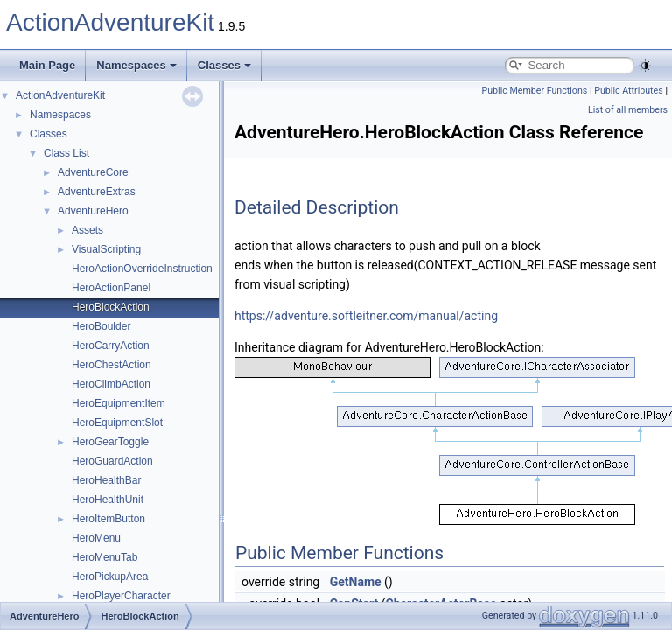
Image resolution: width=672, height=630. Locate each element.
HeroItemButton (108, 519)
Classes (224, 65)
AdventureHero (93, 211)
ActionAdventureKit (110, 22)
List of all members (628, 110)
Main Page (47, 65)
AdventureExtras (97, 192)
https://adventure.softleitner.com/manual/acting (366, 316)
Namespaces (136, 65)
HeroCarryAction (111, 346)
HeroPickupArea (110, 577)
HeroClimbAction (111, 384)
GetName (356, 582)
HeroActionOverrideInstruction (142, 269)
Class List (66, 153)
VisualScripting (106, 249)
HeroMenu (96, 538)
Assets (87, 230)
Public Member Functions (535, 91)
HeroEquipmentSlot (117, 423)
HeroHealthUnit (108, 500)
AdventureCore (93, 172)
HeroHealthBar (106, 480)
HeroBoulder (101, 326)
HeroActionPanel (111, 288)
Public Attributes (629, 91)
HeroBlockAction (111, 307)
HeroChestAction (112, 365)
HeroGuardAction (112, 461)
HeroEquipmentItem (119, 403)
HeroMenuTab (105, 557)
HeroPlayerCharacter (121, 596)
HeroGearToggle (110, 442)
